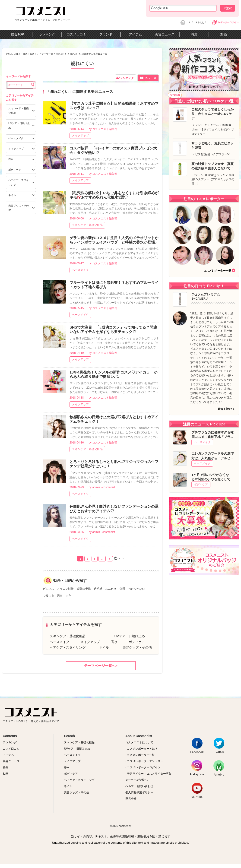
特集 (194, 34)
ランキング (47, 34)
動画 (224, 34)
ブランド (106, 34)
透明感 (98, 589)
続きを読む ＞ (227, 409)
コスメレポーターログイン (143, 767)
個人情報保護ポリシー (139, 792)
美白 (60, 596)
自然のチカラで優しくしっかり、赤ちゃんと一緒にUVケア (212, 114)
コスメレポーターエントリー (144, 761)
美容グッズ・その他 (137, 647)
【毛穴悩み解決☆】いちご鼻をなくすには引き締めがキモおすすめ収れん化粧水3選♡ (114, 195)
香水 (114, 642)
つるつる (48, 596)
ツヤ (69, 596)
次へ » (119, 558)
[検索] (183, 8)
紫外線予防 (84, 589)
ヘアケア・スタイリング (68, 647)
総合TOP (17, 34)
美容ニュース (165, 34)
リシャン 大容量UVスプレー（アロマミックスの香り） (213, 179)
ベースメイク (80, 270)
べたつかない (136, 589)
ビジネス (48, 589)
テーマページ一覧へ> (101, 666)
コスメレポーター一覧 (217, 271)
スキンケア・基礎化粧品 (87, 225)
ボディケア (137, 642)
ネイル (104, 647)
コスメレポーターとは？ (141, 749)
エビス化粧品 (201, 154)
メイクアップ (80, 136)
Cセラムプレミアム (206, 294)
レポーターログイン (228, 22)
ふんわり (111, 589)
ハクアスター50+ (221, 154)
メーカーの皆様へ (136, 780)
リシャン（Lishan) (204, 175)
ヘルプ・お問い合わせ (139, 786)
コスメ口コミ (76, 34)
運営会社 (131, 799)
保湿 (122, 589)
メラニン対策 (65, 589)
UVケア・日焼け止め (130, 636)
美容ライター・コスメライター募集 (148, 774)
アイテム (135, 34)
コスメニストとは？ (197, 22)
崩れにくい (62, 54)
